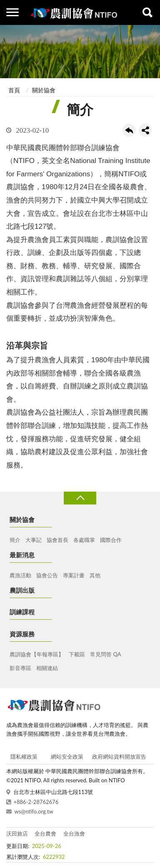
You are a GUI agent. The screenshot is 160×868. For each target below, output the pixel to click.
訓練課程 (22, 612)
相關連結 (47, 668)
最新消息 (22, 555)
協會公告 (47, 575)
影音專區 (20, 668)
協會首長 (57, 540)
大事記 (34, 540)
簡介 (15, 540)
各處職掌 (84, 540)
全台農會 (45, 833)
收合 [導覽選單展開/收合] (80, 498)
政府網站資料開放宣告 (119, 757)
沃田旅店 (17, 833)
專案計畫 (74, 575)
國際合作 (111, 540)
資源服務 (22, 634)
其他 (95, 575)
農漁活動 (20, 575)
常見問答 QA (105, 654)
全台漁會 (74, 833)
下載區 (77, 654)
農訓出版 (22, 590)
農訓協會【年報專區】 (37, 654)
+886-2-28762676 (36, 802)
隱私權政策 (24, 757)
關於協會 (44, 90)
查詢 (147, 12)
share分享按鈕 (145, 130)
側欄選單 (12, 12)
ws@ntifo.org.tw (34, 811)
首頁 (14, 90)
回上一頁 (129, 130)
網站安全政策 (67, 757)
